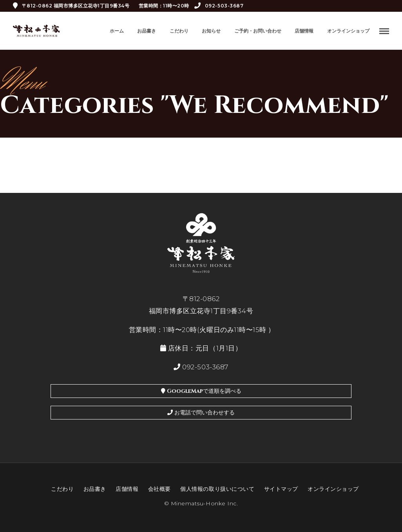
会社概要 (159, 489)
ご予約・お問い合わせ (258, 31)
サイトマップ (281, 489)
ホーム (117, 31)
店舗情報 (304, 31)
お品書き (147, 31)
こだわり (179, 31)
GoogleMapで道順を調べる (201, 391)
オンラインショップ (348, 31)
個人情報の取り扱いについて (217, 489)
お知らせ (211, 31)
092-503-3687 (219, 6)
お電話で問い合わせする (201, 413)
